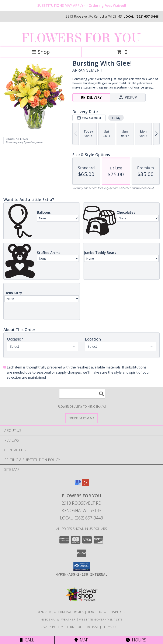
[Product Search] (82, 394)
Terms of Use (113, 627)
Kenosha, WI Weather (58, 619)
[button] (82, 566)
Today (116, 118)
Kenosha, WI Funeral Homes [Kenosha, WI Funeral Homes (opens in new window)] (61, 612)
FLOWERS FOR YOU (81, 38)
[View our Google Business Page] (78, 485)
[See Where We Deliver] (81, 418)
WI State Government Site (101, 619)
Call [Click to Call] (27, 640)
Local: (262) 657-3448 (81, 518)
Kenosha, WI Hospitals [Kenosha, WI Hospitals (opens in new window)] (106, 612)
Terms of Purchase (83, 627)
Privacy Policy (51, 627)
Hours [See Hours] (136, 640)
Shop (41, 52)
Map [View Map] (81, 640)
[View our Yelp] (85, 485)
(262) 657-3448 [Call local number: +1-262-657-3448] (147, 16)
